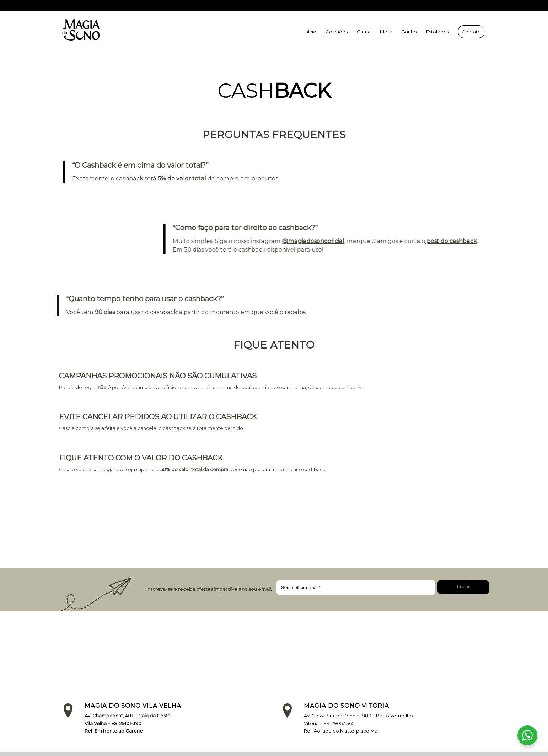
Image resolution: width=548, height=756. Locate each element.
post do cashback (453, 241)
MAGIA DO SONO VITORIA (346, 706)
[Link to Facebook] (484, 5)
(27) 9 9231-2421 (449, 5)
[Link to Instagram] (473, 5)
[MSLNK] (91, 32)
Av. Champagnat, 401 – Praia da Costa (127, 715)
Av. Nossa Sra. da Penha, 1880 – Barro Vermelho (358, 715)
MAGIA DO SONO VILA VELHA (133, 706)
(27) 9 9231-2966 (382, 5)
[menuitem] (310, 32)
